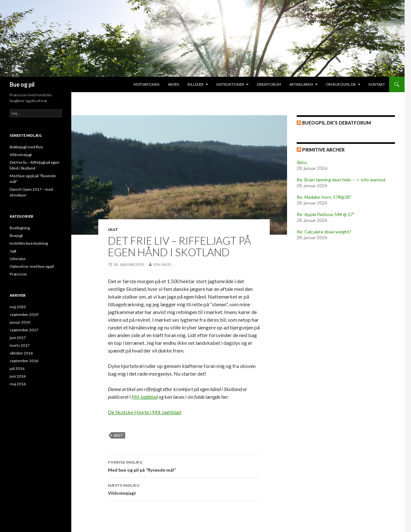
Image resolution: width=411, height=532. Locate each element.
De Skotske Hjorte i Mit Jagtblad (144, 412)
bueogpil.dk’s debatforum (337, 123)
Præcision (18, 274)
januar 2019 (20, 322)
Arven (174, 84)
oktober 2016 (21, 353)
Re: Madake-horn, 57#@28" (324, 197)
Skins (302, 162)
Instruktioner (230, 84)
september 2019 (24, 314)
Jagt (113, 229)
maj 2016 (18, 384)
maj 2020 (18, 307)
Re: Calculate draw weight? (324, 232)
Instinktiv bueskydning (29, 243)
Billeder (196, 84)
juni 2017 (18, 338)
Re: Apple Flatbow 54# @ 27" (326, 214)
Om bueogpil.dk (341, 84)
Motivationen (147, 84)
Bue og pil (22, 84)
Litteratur (18, 259)
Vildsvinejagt (184, 489)
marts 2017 (20, 345)
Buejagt (16, 235)
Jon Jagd (162, 264)
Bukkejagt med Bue (26, 147)
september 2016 (24, 361)
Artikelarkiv (301, 84)
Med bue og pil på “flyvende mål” (184, 466)
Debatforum (269, 84)
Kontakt (377, 84)
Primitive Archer (323, 150)
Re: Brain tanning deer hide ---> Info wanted (341, 180)
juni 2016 (18, 376)
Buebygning (20, 228)
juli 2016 (17, 368)
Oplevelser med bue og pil (32, 266)
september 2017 (24, 330)
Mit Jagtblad (145, 397)
